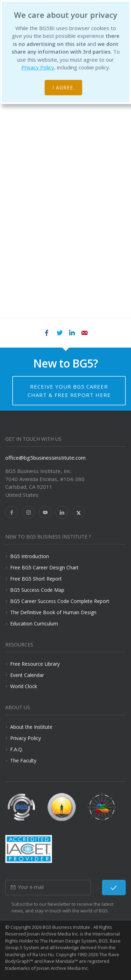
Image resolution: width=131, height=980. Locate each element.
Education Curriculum (34, 623)
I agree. (63, 87)
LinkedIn (72, 333)
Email (85, 333)
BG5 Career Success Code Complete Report (60, 601)
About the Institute (31, 727)
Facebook (47, 333)
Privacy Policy (38, 67)
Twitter (59, 333)
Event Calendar (27, 675)
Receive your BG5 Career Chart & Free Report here (69, 391)
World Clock (24, 686)
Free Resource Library (35, 664)
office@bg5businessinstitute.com (45, 458)
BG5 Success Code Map (37, 590)
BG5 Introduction (30, 556)
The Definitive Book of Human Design (53, 612)
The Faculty (23, 760)
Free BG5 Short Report (36, 579)
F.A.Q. (17, 749)
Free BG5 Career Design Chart (44, 567)
